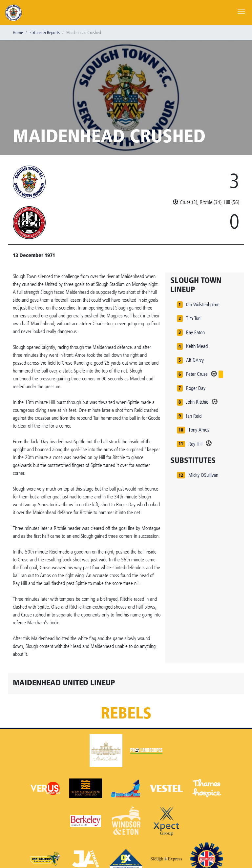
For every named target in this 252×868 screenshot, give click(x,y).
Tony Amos (199, 430)
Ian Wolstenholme (203, 304)
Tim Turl (193, 318)
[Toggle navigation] (241, 11)
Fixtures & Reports (45, 33)
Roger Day (196, 388)
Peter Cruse (197, 374)
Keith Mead (197, 346)
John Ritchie (197, 402)
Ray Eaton (195, 332)
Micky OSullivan (203, 475)
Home (18, 33)
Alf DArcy (195, 360)
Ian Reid (194, 416)
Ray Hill (195, 444)
